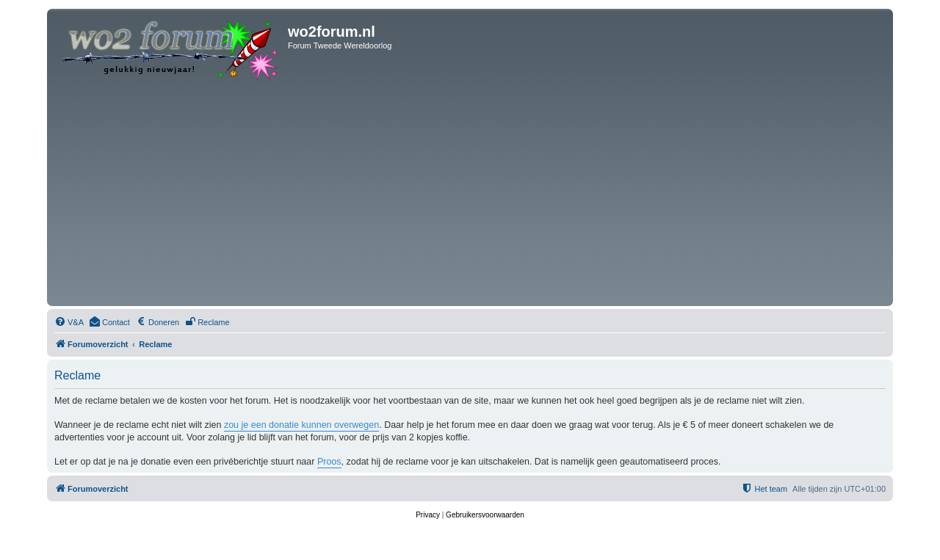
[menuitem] (69, 322)
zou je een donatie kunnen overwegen (301, 425)
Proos (329, 462)
